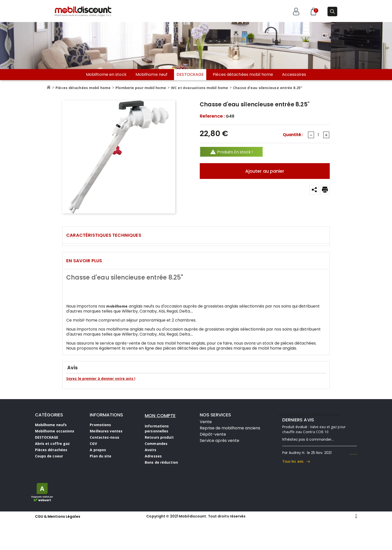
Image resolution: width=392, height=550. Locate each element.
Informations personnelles (157, 429)
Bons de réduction (161, 462)
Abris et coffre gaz (52, 444)
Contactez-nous (104, 437)
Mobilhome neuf (151, 75)
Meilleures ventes (106, 431)
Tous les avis (296, 461)
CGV (93, 444)
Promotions (100, 425)
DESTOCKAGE (190, 74)
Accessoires (294, 75)
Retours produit (159, 437)
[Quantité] (318, 135)
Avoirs (150, 450)
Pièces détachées (51, 450)
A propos (98, 450)
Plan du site (100, 456)
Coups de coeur (49, 456)
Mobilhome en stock (106, 75)
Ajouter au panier (265, 171)
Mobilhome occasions (55, 431)
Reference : (212, 116)
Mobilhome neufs (51, 425)
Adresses (153, 456)
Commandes (156, 444)
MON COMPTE (160, 416)
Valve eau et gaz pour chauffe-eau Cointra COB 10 (314, 429)
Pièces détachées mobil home (243, 75)
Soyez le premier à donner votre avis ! (101, 378)
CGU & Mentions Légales (58, 516)
